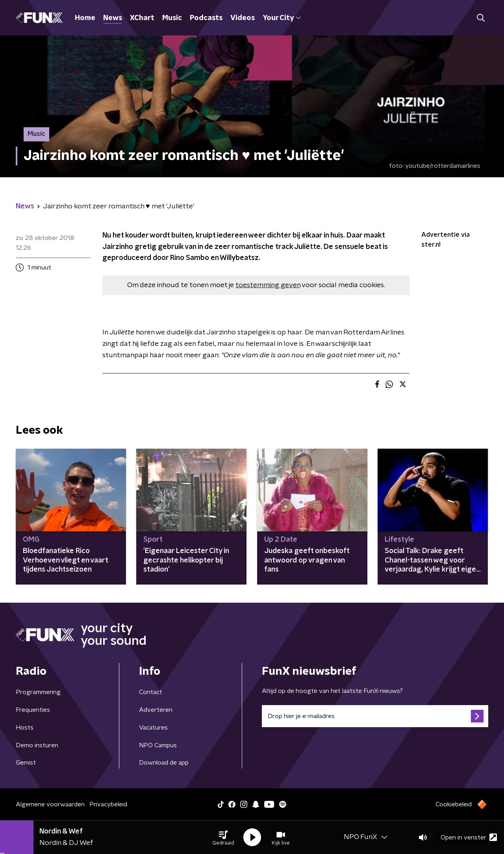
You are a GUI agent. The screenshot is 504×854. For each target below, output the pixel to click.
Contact (151, 692)
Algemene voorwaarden (50, 804)
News (113, 18)
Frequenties (33, 710)
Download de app (164, 763)
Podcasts (206, 18)
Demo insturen (37, 745)
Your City (282, 18)
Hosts (25, 728)
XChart (142, 18)
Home (85, 18)
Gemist (26, 763)
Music (172, 18)
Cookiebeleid (454, 804)
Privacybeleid (108, 804)
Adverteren (156, 710)
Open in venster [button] (469, 837)
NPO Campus (158, 745)
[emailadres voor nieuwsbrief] (375, 716)
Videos (243, 18)
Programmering (38, 692)
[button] (223, 837)
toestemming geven (268, 285)
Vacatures (153, 728)
